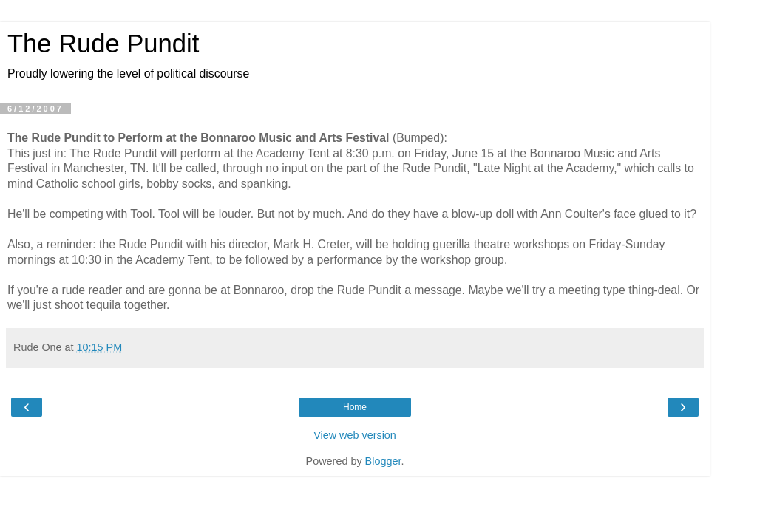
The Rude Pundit (103, 44)
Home (355, 407)
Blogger (383, 461)
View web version (355, 435)
